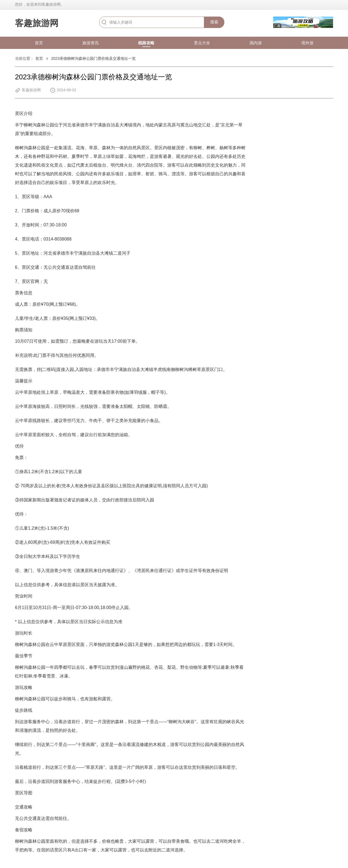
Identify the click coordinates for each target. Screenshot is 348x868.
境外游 (307, 43)
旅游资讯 (91, 43)
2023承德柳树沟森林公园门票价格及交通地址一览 (93, 58)
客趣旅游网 (37, 23)
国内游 (256, 43)
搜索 (214, 22)
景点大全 (202, 43)
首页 (39, 43)
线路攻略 (146, 43)
